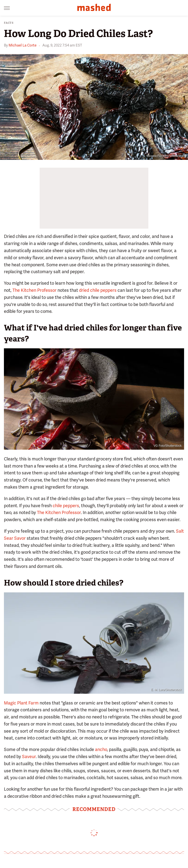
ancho (101, 749)
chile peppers (66, 506)
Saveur (29, 757)
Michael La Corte (23, 45)
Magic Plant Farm (21, 703)
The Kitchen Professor (35, 290)
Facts (9, 23)
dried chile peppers (98, 290)
